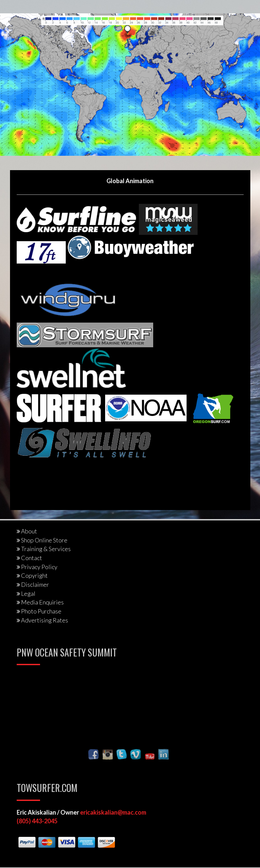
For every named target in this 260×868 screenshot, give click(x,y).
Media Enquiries (42, 602)
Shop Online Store (44, 540)
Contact (32, 558)
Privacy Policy (39, 567)
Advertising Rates (45, 620)
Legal (28, 593)
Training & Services (46, 549)
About (29, 531)
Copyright (34, 575)
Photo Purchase (41, 611)
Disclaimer (35, 584)
